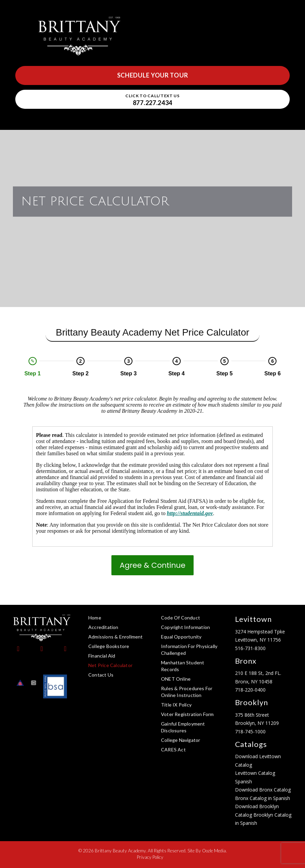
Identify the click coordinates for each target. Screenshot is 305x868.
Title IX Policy (176, 705)
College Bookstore (109, 646)
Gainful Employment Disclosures (183, 727)
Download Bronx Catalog (263, 790)
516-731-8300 (250, 648)
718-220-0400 (250, 690)
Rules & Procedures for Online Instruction (187, 692)
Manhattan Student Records (183, 666)
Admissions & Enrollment (116, 637)
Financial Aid (102, 656)
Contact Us (101, 675)
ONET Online (176, 679)
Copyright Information (185, 627)
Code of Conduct (181, 618)
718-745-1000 (250, 731)
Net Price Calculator (110, 665)
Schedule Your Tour (153, 75)
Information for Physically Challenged (189, 650)
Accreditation (103, 627)
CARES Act (173, 750)
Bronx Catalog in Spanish (263, 798)
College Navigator (181, 740)
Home (95, 618)
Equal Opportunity (181, 637)
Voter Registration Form (187, 714)
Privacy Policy (150, 857)
